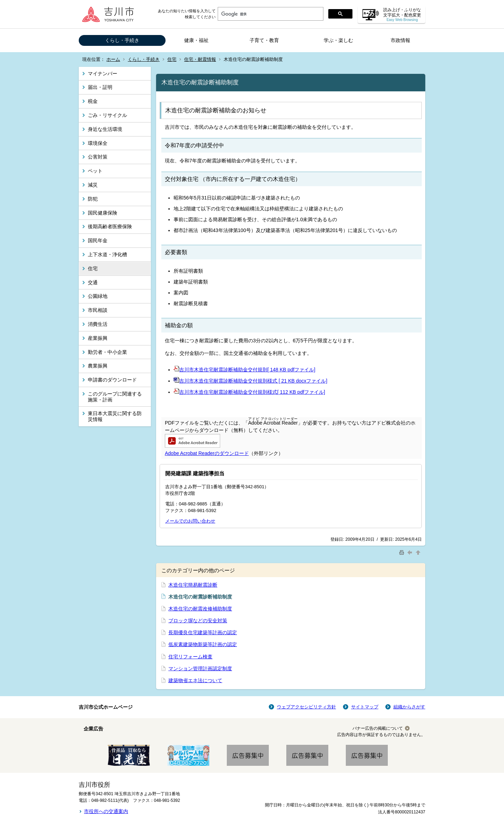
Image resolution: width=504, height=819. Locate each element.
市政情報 (400, 40)
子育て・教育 (264, 40)
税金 (93, 101)
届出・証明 (100, 87)
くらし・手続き (122, 40)
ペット (95, 171)
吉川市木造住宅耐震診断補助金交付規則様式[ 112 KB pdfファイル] (252, 392)
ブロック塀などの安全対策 (198, 621)
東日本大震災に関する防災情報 (115, 416)
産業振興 (98, 338)
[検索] (270, 14)
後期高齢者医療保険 (110, 226)
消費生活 (98, 324)
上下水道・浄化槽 (107, 254)
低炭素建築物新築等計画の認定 (203, 644)
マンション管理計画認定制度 (200, 668)
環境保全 (98, 143)
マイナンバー (103, 73)
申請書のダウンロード (112, 380)
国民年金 (98, 240)
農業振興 (98, 366)
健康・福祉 (196, 40)
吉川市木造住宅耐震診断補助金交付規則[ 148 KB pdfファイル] (247, 370)
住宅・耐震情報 (200, 59)
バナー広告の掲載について (378, 728)
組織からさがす (409, 707)
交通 (93, 282)
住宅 (172, 59)
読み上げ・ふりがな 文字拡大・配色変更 (402, 15)
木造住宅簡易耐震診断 (193, 585)
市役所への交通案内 (106, 811)
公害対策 (98, 157)
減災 (93, 185)
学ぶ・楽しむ (338, 40)
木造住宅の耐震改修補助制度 (200, 609)
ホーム (113, 59)
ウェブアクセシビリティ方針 (306, 707)
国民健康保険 (103, 213)
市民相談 (98, 310)
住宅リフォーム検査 (190, 657)
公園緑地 (98, 296)
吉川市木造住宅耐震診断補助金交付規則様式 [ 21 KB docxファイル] (253, 381)
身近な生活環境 (105, 129)
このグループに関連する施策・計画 (115, 397)
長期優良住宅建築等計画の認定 (203, 632)
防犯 (93, 199)
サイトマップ (365, 707)
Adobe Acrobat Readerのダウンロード (207, 453)
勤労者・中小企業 (107, 352)
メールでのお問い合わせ (190, 521)
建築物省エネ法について (195, 680)
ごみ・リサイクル (107, 115)
